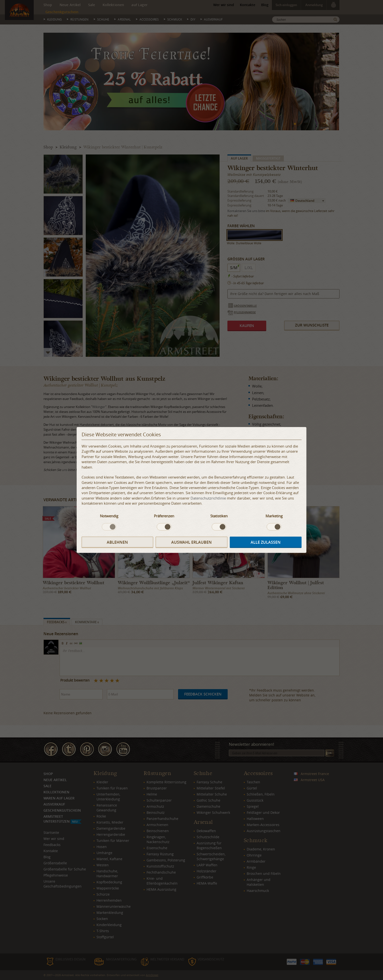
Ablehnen (117, 542)
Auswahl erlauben (191, 542)
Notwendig (109, 516)
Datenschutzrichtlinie (208, 498)
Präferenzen (164, 516)
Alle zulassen (266, 542)
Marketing (274, 516)
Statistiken (219, 516)
